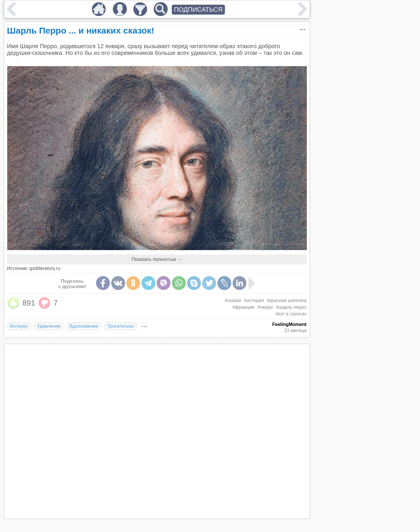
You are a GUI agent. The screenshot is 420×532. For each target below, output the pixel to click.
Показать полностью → (157, 259)
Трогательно (120, 326)
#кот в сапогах (291, 314)
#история (254, 300)
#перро (265, 307)
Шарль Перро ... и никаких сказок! (81, 30)
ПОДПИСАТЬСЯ (198, 9)
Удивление (49, 326)
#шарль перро (291, 307)
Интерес (19, 326)
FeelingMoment (289, 324)
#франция (243, 307)
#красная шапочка (287, 300)
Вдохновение (84, 326)
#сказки (233, 300)
